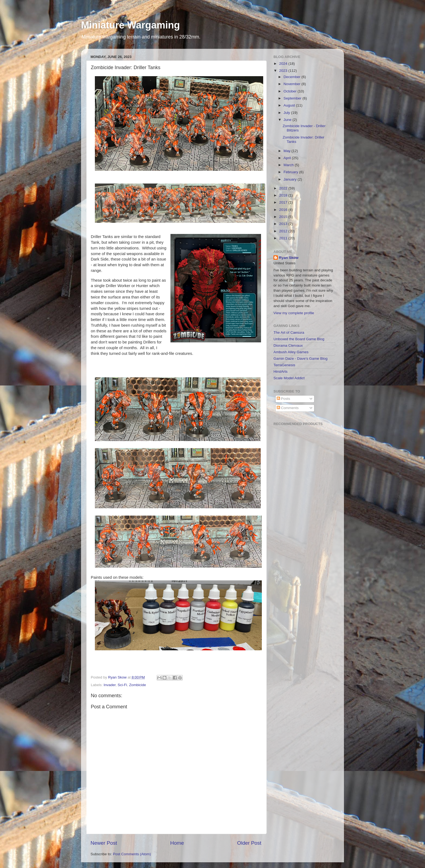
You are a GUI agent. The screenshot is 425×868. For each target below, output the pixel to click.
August (290, 105)
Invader (110, 685)
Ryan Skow (289, 258)
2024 (284, 64)
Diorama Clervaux (288, 345)
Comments (288, 408)
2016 (284, 210)
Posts (284, 399)
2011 (284, 238)
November (292, 84)
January (291, 179)
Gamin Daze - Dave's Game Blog (300, 359)
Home (177, 843)
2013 (284, 224)
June (288, 120)
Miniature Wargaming (131, 25)
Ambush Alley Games (291, 352)
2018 (284, 195)
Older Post (249, 843)
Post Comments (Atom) (132, 854)
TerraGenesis (284, 365)
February (291, 172)
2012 (284, 231)
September (293, 98)
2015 (284, 217)
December (292, 77)
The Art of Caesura (289, 332)
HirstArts (281, 372)
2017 (284, 202)
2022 (284, 188)
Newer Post (104, 843)
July (287, 113)
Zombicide (137, 685)
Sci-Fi (122, 685)
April (288, 158)
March (289, 165)
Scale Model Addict (289, 378)
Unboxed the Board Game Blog (299, 339)
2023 (284, 71)
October (291, 91)
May (287, 151)
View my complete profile (294, 313)
